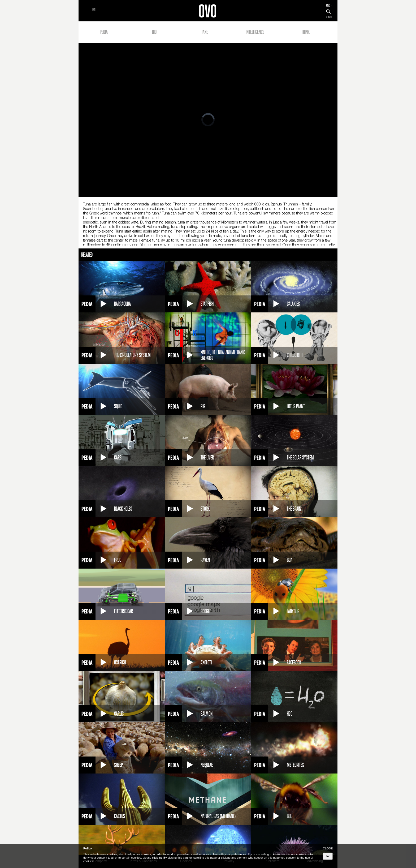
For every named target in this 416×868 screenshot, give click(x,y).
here (160, 858)
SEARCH (329, 17)
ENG (328, 6)
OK (328, 856)
